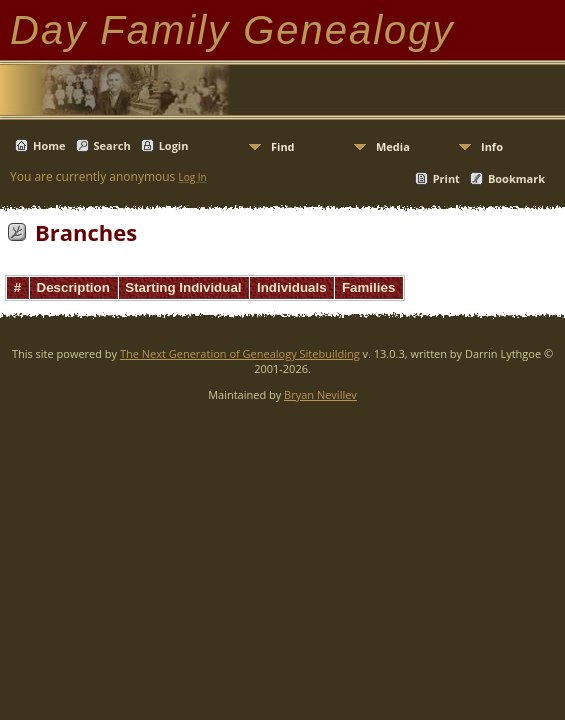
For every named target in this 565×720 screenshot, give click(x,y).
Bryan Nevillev (320, 394)
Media (393, 146)
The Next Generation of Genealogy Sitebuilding (240, 353)
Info (492, 146)
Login (174, 145)
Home (49, 145)
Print (446, 178)
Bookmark (516, 178)
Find (283, 146)
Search (112, 145)
